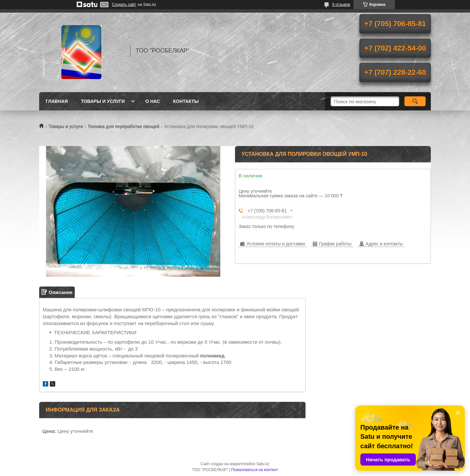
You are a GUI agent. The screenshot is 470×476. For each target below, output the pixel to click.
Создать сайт (124, 5)
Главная (57, 101)
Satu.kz (263, 464)
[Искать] (415, 101)
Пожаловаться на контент (254, 470)
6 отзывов (341, 5)
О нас (153, 101)
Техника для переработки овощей (124, 126)
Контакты (186, 101)
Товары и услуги (103, 101)
